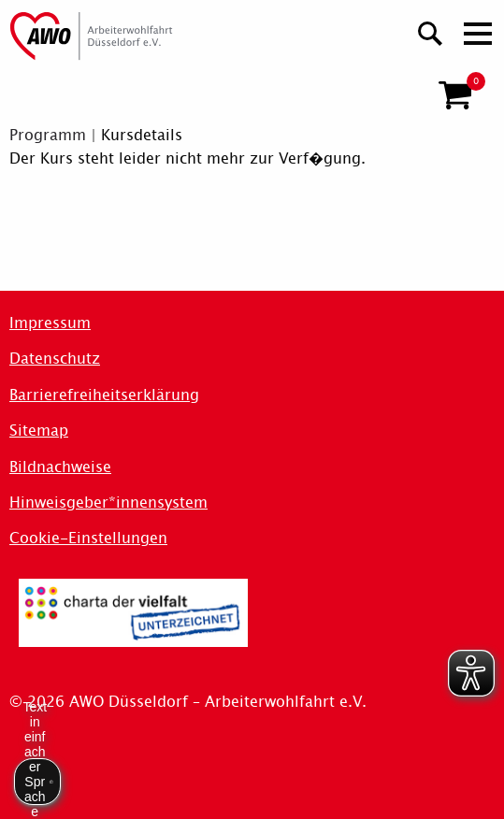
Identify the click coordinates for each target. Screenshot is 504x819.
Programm (48, 135)
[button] (455, 95)
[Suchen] (431, 31)
